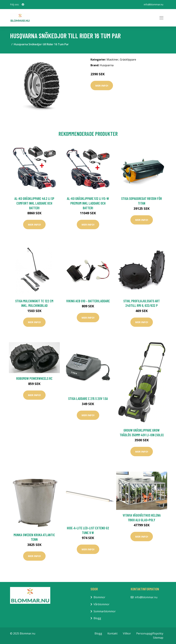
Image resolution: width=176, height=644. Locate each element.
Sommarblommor (105, 611)
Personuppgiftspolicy (150, 633)
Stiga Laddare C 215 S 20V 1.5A (88, 398)
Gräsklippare (128, 60)
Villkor (127, 633)
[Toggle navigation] (161, 18)
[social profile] (23, 5)
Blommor (99, 597)
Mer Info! (102, 86)
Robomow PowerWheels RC (34, 378)
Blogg (97, 618)
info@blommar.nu (154, 4)
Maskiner (113, 60)
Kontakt (112, 633)
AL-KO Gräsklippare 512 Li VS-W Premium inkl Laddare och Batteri (88, 203)
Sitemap (158, 638)
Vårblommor (101, 604)
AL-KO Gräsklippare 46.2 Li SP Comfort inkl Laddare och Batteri (34, 203)
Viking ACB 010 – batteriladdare (88, 301)
